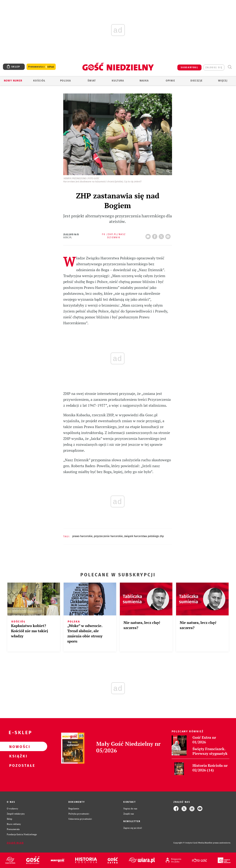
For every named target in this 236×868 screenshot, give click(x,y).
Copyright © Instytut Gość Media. (189, 843)
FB (155, 235)
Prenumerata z (41, 67)
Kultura (118, 81)
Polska (65, 81)
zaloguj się (214, 67)
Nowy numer (13, 81)
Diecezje (196, 81)
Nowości (18, 747)
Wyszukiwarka (230, 67)
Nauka (144, 81)
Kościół (39, 81)
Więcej (223, 81)
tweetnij (162, 235)
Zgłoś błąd (15, 843)
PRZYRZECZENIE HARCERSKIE (108, 536)
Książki (18, 756)
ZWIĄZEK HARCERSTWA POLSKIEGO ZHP (144, 536)
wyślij (169, 235)
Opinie (170, 81)
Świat (92, 81)
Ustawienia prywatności (80, 819)
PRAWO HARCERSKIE (82, 536)
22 (149, 235)
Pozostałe (18, 765)
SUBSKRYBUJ (189, 67)
